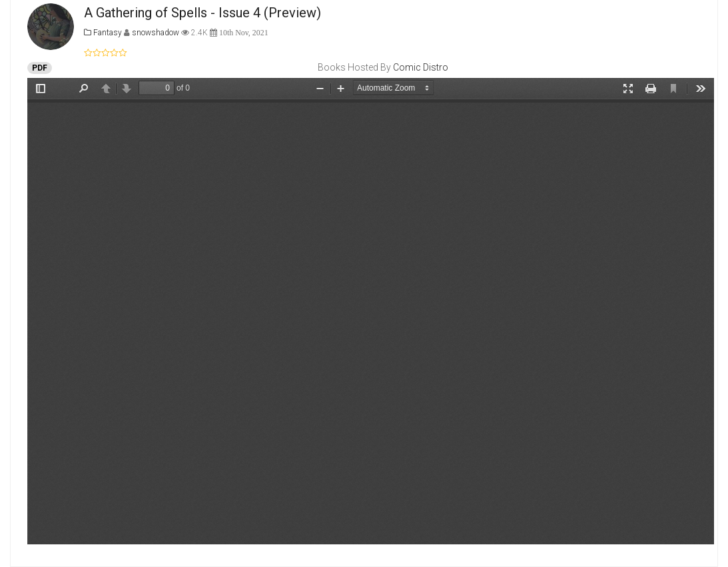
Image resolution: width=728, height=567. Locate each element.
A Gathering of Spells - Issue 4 (172, 13)
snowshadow (157, 33)
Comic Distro (421, 67)
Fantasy (103, 33)
